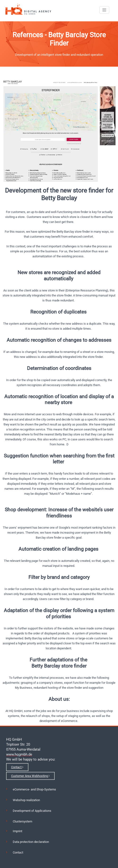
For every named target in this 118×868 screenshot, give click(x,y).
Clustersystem (22, 821)
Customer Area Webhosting (30, 776)
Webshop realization (26, 800)
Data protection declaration (31, 842)
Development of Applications (32, 811)
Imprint (17, 831)
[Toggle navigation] (104, 10)
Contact (17, 767)
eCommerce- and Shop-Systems (34, 789)
